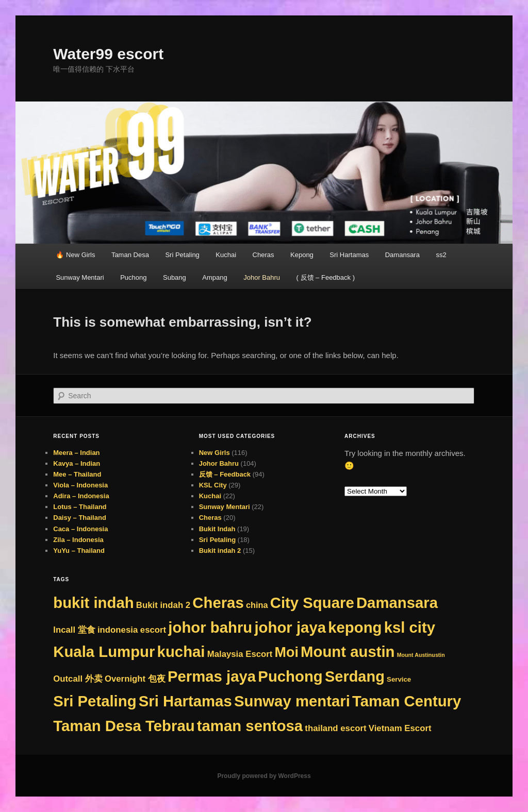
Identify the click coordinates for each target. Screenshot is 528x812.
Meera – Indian (76, 453)
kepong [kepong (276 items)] (355, 627)
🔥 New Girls (75, 255)
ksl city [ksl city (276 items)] (410, 627)
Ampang (214, 277)
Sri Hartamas (349, 255)
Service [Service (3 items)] (399, 679)
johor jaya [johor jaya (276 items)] (290, 627)
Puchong (133, 277)
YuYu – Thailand (79, 551)
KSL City (213, 485)
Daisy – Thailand (80, 518)
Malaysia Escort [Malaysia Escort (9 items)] (240, 654)
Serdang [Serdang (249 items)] (355, 676)
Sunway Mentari (80, 277)
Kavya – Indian (77, 463)
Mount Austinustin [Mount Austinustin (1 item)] (421, 655)
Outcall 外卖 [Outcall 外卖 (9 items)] (78, 679)
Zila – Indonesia (78, 540)
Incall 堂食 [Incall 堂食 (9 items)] (74, 630)
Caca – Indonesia (80, 529)
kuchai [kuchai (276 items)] (181, 652)
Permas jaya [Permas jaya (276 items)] (212, 676)
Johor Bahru (262, 277)
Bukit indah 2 (220, 551)
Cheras (263, 255)
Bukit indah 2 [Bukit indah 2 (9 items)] (163, 605)
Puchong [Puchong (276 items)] (290, 676)
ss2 (441, 255)
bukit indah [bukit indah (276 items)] (93, 603)
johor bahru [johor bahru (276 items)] (210, 627)
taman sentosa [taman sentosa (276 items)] (250, 726)
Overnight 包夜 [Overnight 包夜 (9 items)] (135, 679)
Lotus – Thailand (80, 507)
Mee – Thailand (77, 474)
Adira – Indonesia (81, 496)
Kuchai (226, 255)
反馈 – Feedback (225, 474)
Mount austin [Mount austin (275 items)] (348, 652)
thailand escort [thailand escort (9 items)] (335, 728)
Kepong (302, 255)
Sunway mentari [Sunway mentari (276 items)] (292, 701)
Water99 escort (108, 54)
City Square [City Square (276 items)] (312, 603)
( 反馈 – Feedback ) (326, 277)
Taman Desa (130, 255)
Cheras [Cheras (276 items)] (218, 603)
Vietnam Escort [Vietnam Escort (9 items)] (400, 728)
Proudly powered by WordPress (264, 776)
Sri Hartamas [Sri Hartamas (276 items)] (185, 701)
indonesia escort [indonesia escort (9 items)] (132, 630)
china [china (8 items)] (257, 605)
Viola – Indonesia (80, 485)
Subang (175, 277)
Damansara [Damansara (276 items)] (397, 603)
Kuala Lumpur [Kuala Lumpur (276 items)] (104, 652)
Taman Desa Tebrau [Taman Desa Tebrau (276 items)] (124, 726)
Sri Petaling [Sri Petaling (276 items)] (95, 701)
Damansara (402, 255)
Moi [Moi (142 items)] (287, 652)
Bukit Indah (217, 529)
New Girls (214, 453)
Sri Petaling (182, 255)
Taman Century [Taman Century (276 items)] (407, 701)
